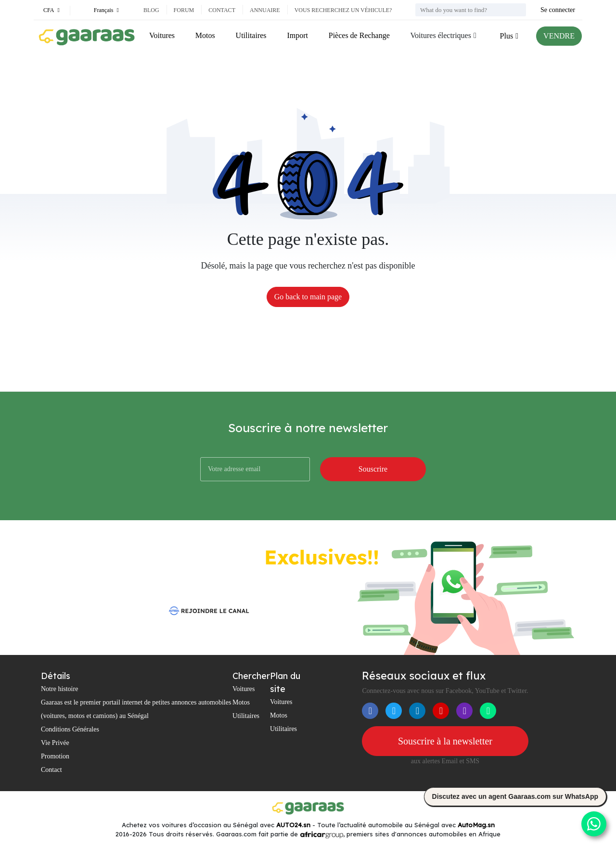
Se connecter (558, 10)
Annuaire (265, 10)
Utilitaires (251, 35)
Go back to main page (308, 297)
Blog (151, 10)
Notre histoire (59, 689)
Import (297, 35)
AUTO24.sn (293, 825)
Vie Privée (55, 743)
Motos (205, 35)
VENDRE (559, 36)
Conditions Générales (70, 729)
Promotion (55, 756)
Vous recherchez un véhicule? (343, 10)
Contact (222, 10)
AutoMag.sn (476, 825)
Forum (184, 10)
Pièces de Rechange (359, 35)
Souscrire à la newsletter (445, 741)
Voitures (162, 35)
